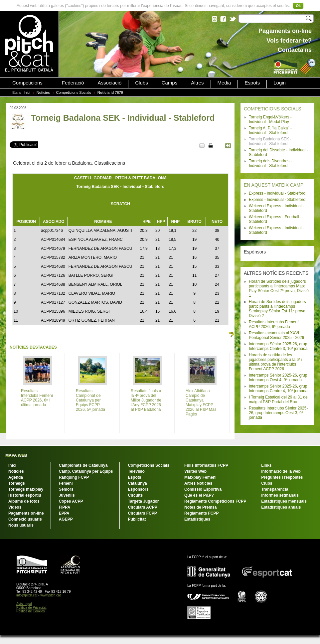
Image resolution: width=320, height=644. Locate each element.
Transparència (275, 489)
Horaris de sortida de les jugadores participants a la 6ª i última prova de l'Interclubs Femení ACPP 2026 (276, 362)
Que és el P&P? (199, 495)
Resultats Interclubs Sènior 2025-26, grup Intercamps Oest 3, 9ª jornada (278, 413)
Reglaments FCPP (201, 513)
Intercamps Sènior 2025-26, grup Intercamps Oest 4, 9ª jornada (278, 378)
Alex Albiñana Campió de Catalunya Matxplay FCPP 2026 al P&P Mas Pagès (201, 402)
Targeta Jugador (143, 501)
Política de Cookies (31, 611)
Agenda (16, 477)
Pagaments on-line (26, 513)
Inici (27, 92)
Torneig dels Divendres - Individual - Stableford (270, 163)
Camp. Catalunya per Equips (86, 471)
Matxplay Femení (200, 477)
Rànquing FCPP (74, 477)
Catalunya (137, 483)
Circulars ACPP (142, 507)
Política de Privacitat (31, 608)
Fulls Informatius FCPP (206, 465)
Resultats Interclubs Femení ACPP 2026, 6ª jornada (274, 324)
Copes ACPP (71, 501)
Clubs (141, 83)
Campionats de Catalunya (83, 465)
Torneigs (17, 483)
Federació (73, 83)
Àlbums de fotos (24, 501)
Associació (110, 83)
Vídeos (15, 507)
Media (224, 83)
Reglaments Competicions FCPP (215, 501)
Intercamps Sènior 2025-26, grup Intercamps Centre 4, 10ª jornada (278, 389)
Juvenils (67, 495)
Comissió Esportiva (203, 489)
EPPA (64, 513)
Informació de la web (281, 471)
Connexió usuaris (25, 519)
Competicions (27, 83)
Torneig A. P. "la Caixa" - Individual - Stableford (270, 130)
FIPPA (65, 507)
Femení (66, 483)
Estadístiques (197, 519)
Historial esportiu (25, 495)
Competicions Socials (74, 92)
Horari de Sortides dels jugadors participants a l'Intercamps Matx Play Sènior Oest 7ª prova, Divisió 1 (279, 288)
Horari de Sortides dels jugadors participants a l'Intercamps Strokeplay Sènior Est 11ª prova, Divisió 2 (278, 309)
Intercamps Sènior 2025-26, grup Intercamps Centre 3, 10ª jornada (278, 346)
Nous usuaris (21, 525)
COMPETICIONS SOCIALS (273, 109)
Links (266, 465)
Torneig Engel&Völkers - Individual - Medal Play (270, 119)
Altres (197, 83)
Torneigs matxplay (26, 489)
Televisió (136, 471)
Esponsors (138, 489)
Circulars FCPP (142, 513)
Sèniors (66, 489)
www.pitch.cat (50, 595)
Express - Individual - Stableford (277, 193)
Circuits (135, 495)
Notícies (43, 92)
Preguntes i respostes (282, 477)
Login (280, 83)
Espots (252, 83)
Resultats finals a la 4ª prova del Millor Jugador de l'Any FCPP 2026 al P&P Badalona (146, 400)
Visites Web (195, 471)
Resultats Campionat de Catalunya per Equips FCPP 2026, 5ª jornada (90, 400)
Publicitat (137, 519)
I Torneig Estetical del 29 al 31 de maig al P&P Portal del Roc (278, 400)
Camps (170, 83)
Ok (298, 6)
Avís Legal (24, 604)
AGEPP (66, 519)
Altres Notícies (198, 483)
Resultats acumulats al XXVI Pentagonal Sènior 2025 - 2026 (276, 335)
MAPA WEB (16, 455)
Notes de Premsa (200, 507)
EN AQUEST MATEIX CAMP (274, 185)
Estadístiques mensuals (284, 501)
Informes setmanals (280, 495)
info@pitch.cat (27, 595)
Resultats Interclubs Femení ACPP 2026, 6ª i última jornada (37, 398)
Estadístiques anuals (281, 507)
